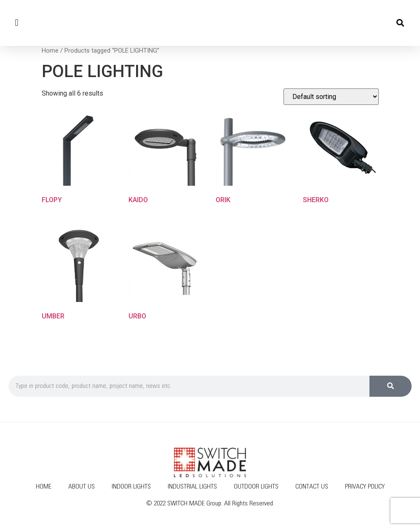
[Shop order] (331, 97)
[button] (17, 23)
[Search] (391, 386)
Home (50, 51)
